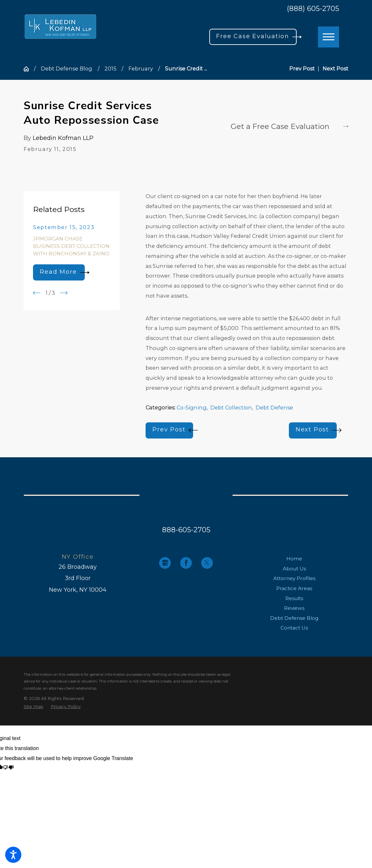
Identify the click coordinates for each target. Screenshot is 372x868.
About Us (294, 569)
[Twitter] (207, 563)
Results (294, 598)
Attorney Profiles (294, 578)
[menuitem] (294, 559)
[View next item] (64, 293)
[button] (13, 855)
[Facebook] (186, 563)
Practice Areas (294, 588)
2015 (110, 69)
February (141, 69)
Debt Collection (231, 408)
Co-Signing (192, 408)
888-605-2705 (186, 530)
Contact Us (294, 628)
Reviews (294, 608)
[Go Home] (29, 69)
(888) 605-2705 (313, 9)
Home (294, 559)
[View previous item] (37, 293)
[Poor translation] (8, 768)
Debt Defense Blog (66, 69)
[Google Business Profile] (165, 563)
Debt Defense (274, 408)
